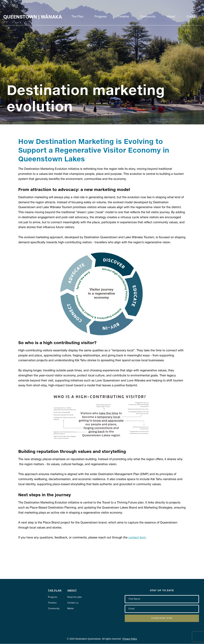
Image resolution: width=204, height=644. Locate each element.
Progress (101, 17)
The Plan (77, 17)
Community (148, 17)
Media (70, 609)
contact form (137, 538)
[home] (35, 17)
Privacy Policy (130, 639)
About (171, 17)
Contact (192, 17)
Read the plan (75, 597)
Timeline (123, 17)
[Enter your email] (162, 599)
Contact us (73, 603)
